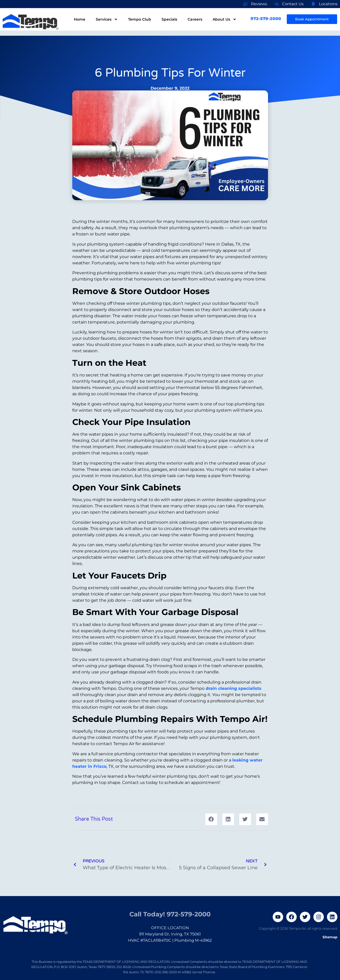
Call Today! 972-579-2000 (170, 911)
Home (80, 19)
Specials (169, 19)
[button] (211, 819)
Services (107, 19)
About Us (225, 19)
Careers (195, 19)
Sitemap (330, 937)
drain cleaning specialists (234, 688)
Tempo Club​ (140, 19)
